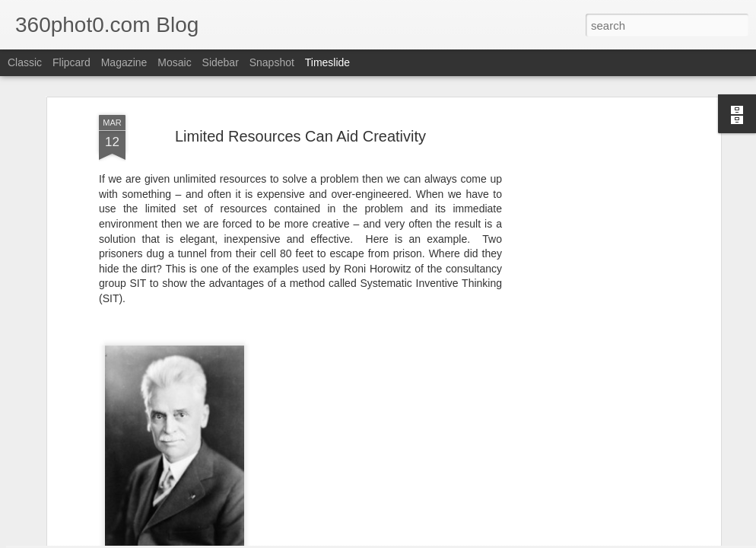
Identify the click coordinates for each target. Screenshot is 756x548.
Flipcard (71, 62)
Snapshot (272, 62)
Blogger (454, 540)
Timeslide (327, 62)
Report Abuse (499, 540)
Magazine (124, 62)
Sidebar (221, 62)
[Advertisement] (586, 247)
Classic (25, 62)
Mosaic (174, 62)
